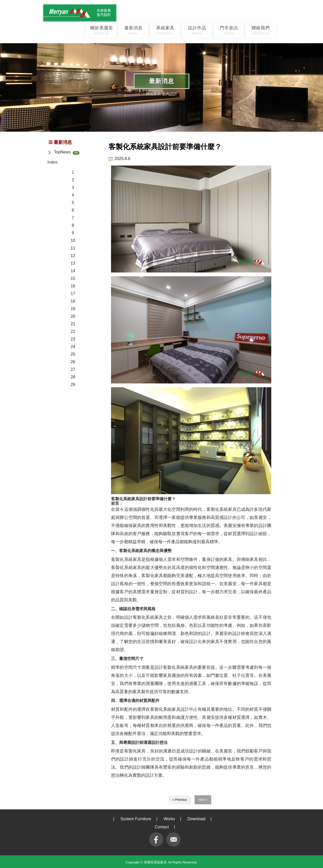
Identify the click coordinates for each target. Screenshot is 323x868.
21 (73, 324)
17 (73, 294)
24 (73, 347)
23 (73, 339)
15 (73, 278)
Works (169, 819)
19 (73, 309)
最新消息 (133, 30)
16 (73, 286)
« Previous (180, 800)
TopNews (62, 152)
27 (73, 369)
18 (73, 301)
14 (73, 271)
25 (73, 354)
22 (73, 332)
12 (73, 256)
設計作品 (197, 30)
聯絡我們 (260, 30)
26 (73, 362)
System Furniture (136, 819)
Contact (162, 827)
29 (73, 385)
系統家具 (165, 30)
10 (73, 241)
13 (73, 263)
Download (196, 819)
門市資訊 (229, 30)
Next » (203, 800)
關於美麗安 (102, 30)
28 (73, 377)
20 (73, 316)
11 (73, 248)
